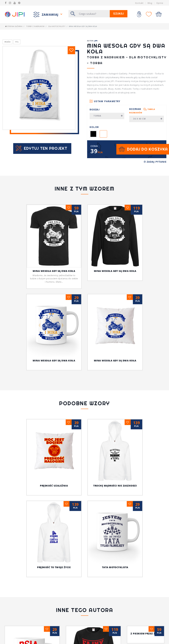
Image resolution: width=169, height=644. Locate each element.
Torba (108, 116)
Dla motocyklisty (57, 26)
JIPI (96, 41)
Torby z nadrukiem (35, 26)
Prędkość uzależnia (54, 486)
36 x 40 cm (148, 119)
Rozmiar (142, 111)
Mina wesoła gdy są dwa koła (54, 271)
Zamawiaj (51, 14)
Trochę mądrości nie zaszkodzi (115, 486)
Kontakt (139, 3)
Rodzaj (95, 110)
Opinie (160, 3)
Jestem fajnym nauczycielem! (115, 637)
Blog (150, 3)
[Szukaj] (93, 14)
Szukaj (119, 14)
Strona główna (14, 26)
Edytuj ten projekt (46, 148)
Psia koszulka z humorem (54, 637)
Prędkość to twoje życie (54, 567)
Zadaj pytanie (155, 162)
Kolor (94, 127)
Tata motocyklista (115, 567)
